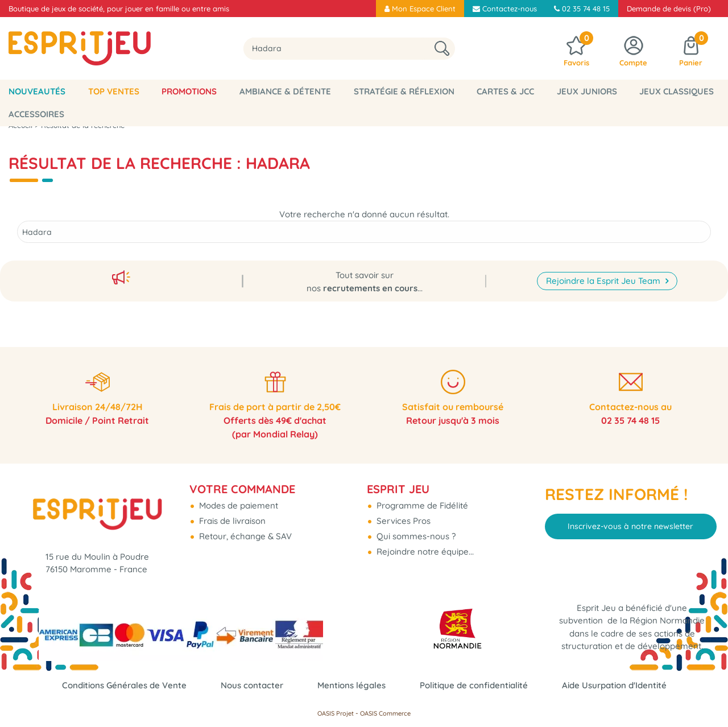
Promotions (189, 91)
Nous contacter (252, 685)
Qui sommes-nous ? (415, 536)
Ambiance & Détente (285, 91)
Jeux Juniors (587, 91)
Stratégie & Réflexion (404, 91)
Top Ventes (114, 91)
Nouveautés (37, 91)
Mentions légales (351, 685)
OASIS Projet (336, 713)
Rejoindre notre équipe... (424, 552)
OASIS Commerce (385, 713)
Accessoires (36, 114)
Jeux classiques (677, 91)
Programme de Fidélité (421, 505)
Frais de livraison (231, 521)
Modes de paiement (237, 505)
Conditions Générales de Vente (124, 685)
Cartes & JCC (505, 91)
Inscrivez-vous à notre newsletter (630, 526)
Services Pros (402, 521)
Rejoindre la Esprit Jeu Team (604, 281)
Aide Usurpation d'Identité (614, 685)
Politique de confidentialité (474, 685)
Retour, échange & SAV (244, 536)
